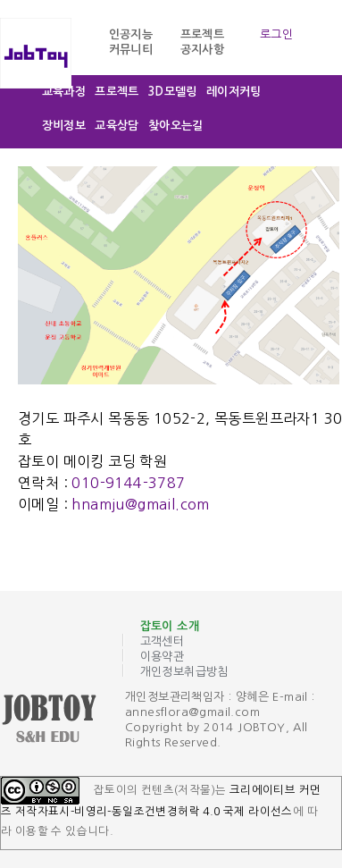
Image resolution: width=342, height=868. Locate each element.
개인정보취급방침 (184, 672)
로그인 (276, 34)
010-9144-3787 (128, 483)
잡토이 (63, 721)
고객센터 (163, 641)
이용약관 (163, 657)
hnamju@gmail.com (140, 504)
